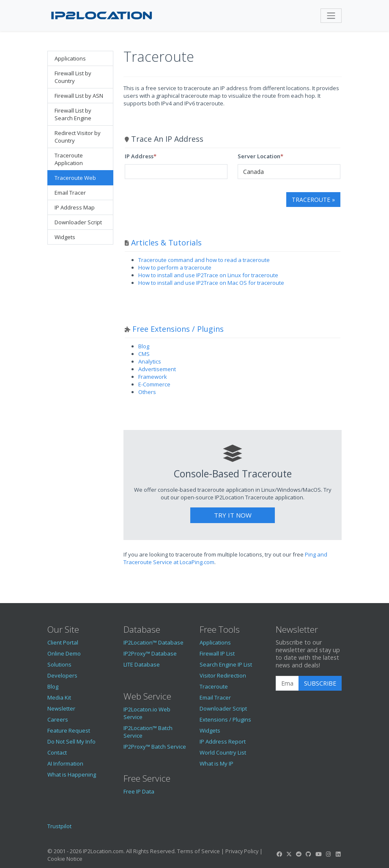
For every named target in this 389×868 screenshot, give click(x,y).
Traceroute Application (69, 159)
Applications (70, 58)
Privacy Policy (242, 851)
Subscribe (320, 683)
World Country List (223, 752)
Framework (153, 377)
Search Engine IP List (226, 664)
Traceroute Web (75, 178)
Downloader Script (78, 222)
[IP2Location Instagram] (328, 854)
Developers (62, 675)
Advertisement (157, 369)
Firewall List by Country (73, 77)
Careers (58, 719)
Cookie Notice (65, 859)
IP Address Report (223, 741)
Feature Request (69, 730)
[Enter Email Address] (287, 683)
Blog (144, 346)
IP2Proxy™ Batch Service (155, 747)
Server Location (259, 156)
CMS (144, 354)
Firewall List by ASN (79, 96)
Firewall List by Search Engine (73, 114)
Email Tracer (70, 193)
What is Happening (72, 774)
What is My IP (216, 763)
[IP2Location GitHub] (309, 854)
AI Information (65, 763)
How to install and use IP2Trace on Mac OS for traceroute (211, 283)
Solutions (59, 664)
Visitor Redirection (223, 675)
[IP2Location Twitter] (289, 854)
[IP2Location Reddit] (299, 854)
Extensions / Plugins (225, 719)
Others (147, 392)
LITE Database (142, 664)
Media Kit (59, 697)
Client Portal (63, 642)
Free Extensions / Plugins (178, 329)
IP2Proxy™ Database (150, 653)
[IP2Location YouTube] (318, 854)
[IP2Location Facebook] (279, 854)
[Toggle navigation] (331, 16)
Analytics (150, 361)
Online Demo (64, 653)
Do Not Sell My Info (71, 741)
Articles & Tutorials (166, 242)
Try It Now (233, 515)
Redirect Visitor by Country (78, 137)
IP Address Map (75, 207)
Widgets (65, 237)
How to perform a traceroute (175, 267)
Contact (57, 752)
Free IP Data (139, 791)
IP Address (139, 156)
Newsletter (61, 708)
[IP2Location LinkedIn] (338, 854)
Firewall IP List (217, 653)
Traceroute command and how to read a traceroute (204, 260)
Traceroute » (313, 200)
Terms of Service (199, 851)
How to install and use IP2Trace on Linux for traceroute (208, 275)
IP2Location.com (103, 851)
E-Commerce (154, 384)
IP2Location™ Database (153, 642)
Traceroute (214, 686)
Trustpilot (59, 826)
